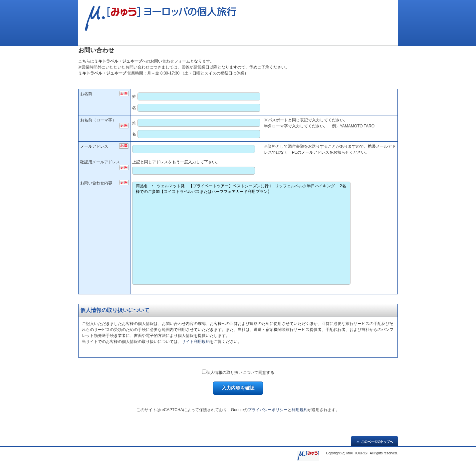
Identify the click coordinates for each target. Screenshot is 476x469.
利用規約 (300, 410)
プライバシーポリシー (268, 410)
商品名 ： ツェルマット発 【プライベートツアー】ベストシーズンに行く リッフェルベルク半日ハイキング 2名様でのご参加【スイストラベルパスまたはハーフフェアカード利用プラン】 (241, 233)
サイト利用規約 (196, 342)
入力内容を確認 (238, 388)
